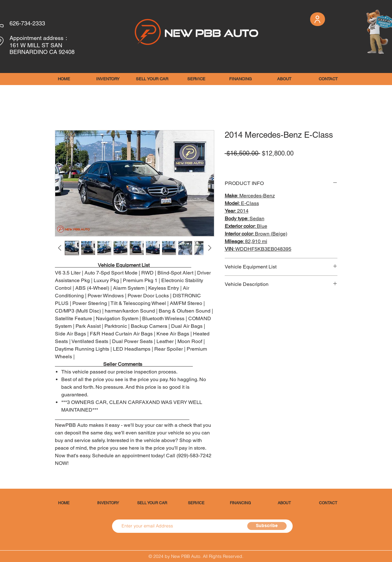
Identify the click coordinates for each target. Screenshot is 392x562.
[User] (318, 19)
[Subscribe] (267, 526)
